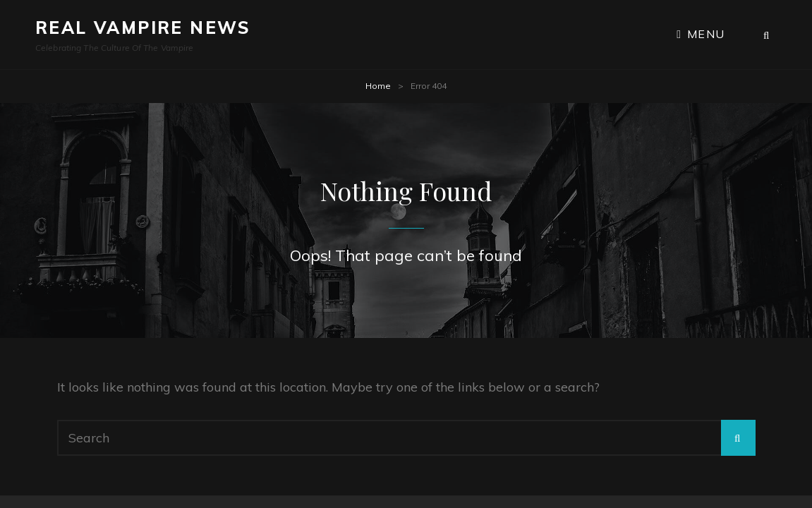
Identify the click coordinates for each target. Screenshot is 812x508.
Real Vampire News (143, 28)
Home (378, 86)
